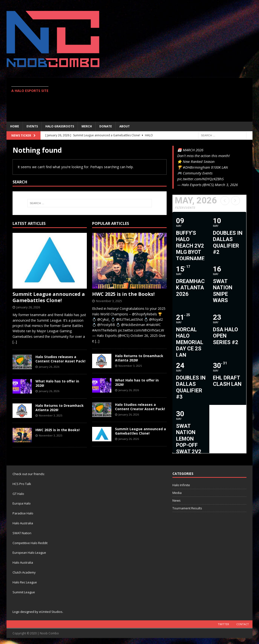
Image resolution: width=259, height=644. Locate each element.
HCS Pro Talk (22, 484)
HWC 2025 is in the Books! (58, 430)
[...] (15, 342)
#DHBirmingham (196, 167)
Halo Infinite (181, 485)
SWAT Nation (22, 533)
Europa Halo (22, 503)
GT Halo (18, 494)
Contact (243, 624)
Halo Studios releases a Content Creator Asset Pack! (60, 359)
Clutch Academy (24, 572)
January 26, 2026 (28, 307)
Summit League (24, 592)
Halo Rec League (25, 582)
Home (15, 126)
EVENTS (32, 126)
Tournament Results (187, 508)
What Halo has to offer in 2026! (57, 383)
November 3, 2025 (51, 415)
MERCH (87, 126)
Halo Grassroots (60, 126)
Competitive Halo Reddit (30, 543)
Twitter (223, 624)
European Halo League (29, 553)
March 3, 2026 (226, 185)
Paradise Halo (23, 513)
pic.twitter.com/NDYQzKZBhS (201, 179)
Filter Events (185, 208)
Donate (106, 126)
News (177, 500)
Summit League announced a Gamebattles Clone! (49, 297)
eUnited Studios (51, 612)
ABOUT (125, 126)
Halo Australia (23, 523)
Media (177, 493)
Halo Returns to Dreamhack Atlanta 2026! (60, 408)
